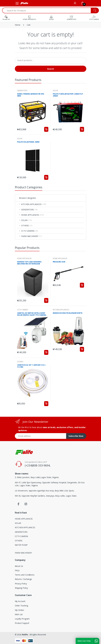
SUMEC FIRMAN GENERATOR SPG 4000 (31, 95)
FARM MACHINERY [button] (31, 236)
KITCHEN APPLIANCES (61, 310)
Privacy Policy (21, 584)
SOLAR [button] (27, 220)
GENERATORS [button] (29, 210)
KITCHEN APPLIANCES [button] (34, 204)
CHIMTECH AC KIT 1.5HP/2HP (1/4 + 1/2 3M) (31, 366)
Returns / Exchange (23, 579)
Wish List (19, 614)
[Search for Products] (47, 10)
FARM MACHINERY (23, 553)
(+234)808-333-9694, (38, 465)
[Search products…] (51, 60)
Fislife (25, 635)
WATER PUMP (21, 545)
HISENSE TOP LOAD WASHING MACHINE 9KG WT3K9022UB (29, 263)
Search (50, 69)
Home (18, 25)
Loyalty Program (22, 619)
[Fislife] (24, 3)
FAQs (17, 570)
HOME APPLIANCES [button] (32, 215)
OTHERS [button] (27, 226)
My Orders (20, 610)
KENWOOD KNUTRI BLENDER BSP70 (68, 313)
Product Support (22, 623)
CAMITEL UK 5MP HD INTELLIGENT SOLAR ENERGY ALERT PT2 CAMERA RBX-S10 (32, 314)
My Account (20, 601)
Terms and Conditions (25, 575)
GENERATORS (22, 91)
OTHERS (20, 362)
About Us (19, 566)
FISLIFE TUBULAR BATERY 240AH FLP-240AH (68, 95)
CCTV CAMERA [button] (30, 231)
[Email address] (41, 436)
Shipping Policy (21, 588)
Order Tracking (21, 606)
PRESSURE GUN (59, 262)
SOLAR (55, 91)
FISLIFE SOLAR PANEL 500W (28, 142)
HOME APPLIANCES (24, 258)
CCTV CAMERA (23, 310)
